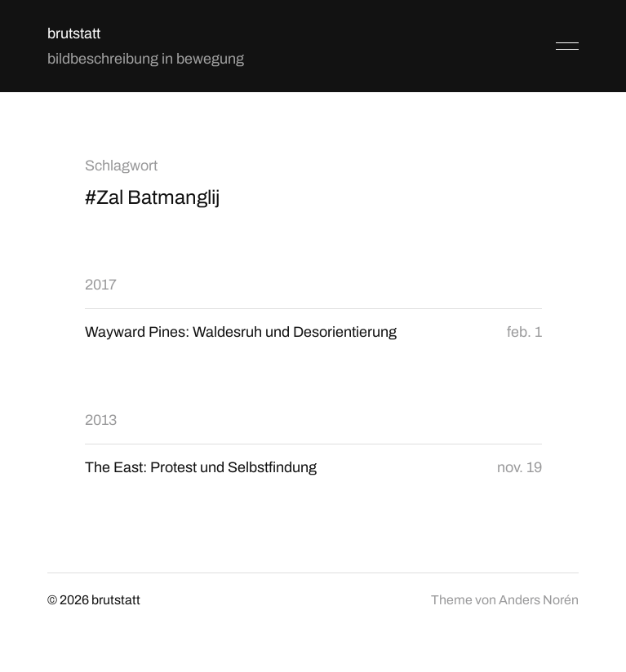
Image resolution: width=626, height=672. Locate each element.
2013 (101, 420)
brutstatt (74, 33)
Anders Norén (539, 600)
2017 (101, 285)
